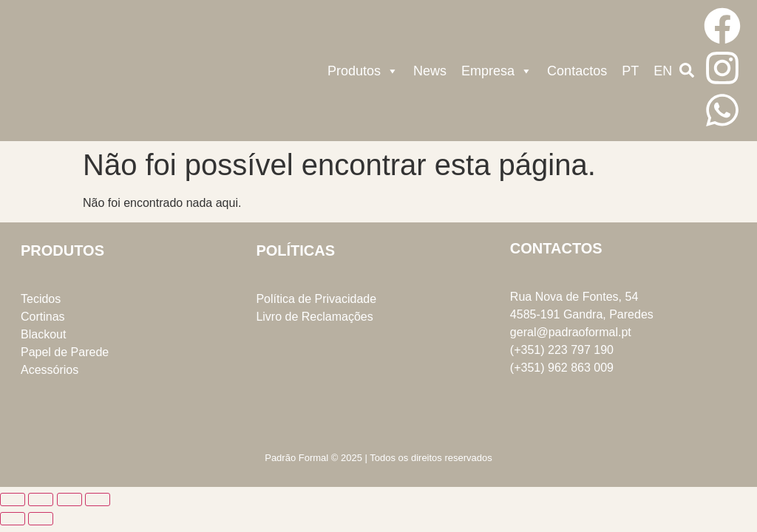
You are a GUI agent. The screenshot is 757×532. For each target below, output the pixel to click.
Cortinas (43, 317)
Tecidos (41, 299)
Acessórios (50, 370)
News (430, 71)
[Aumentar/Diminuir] (13, 499)
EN (663, 71)
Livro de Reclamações (314, 317)
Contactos (577, 71)
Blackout (43, 334)
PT (630, 71)
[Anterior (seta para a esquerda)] (13, 519)
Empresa (497, 71)
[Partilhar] (69, 499)
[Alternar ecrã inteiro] (41, 499)
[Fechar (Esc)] (98, 499)
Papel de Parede (65, 352)
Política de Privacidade (316, 299)
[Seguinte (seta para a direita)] (41, 519)
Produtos (363, 71)
